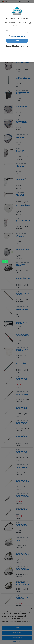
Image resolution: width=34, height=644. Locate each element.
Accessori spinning (21, 47)
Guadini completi (20, 149)
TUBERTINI (19, 387)
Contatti (30, 2)
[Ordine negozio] (20, 27)
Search (24, 6)
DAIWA (18, 42)
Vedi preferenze (17, 638)
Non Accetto (17, 633)
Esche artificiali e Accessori (23, 263)
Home (3, 11)
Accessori (19, 90)
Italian (5, 1)
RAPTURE (19, 159)
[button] (31, 608)
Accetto (17, 628)
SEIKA (18, 273)
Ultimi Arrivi (22, 2)
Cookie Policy (16, 642)
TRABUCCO (19, 287)
